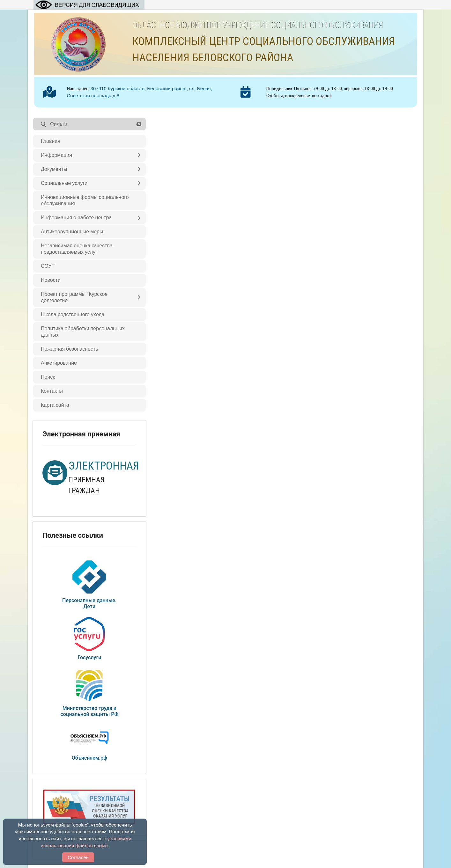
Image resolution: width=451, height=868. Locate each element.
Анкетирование (59, 363)
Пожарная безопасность (70, 349)
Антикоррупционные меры (72, 232)
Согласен (78, 857)
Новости (51, 280)
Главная (51, 141)
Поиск (48, 377)
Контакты (52, 391)
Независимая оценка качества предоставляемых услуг (77, 249)
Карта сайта (55, 405)
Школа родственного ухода (73, 315)
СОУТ (48, 266)
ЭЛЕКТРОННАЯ (104, 466)
